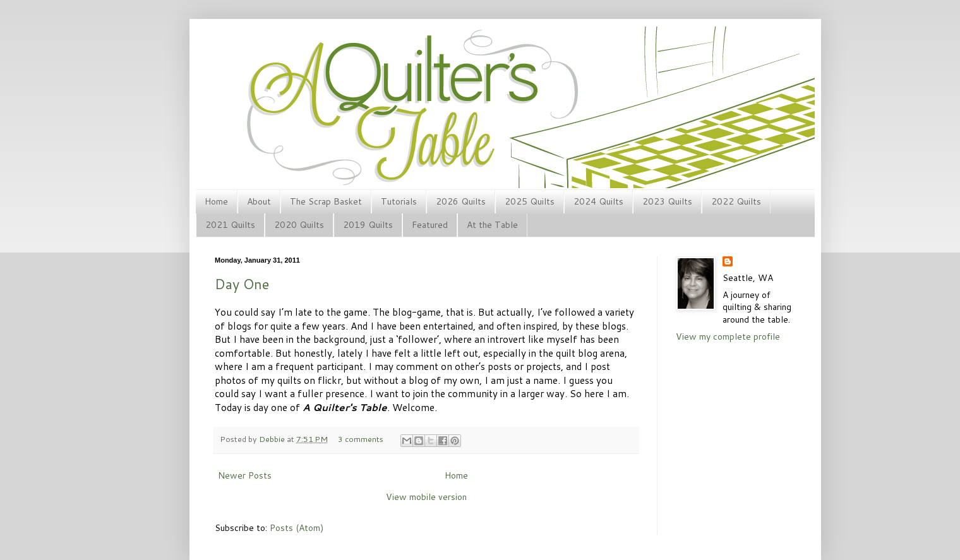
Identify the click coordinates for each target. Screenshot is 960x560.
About (259, 201)
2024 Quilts (598, 201)
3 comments (361, 439)
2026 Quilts (461, 201)
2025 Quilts (530, 201)
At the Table (492, 225)
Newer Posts (245, 475)
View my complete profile (728, 337)
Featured (430, 225)
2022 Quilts (736, 201)
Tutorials (399, 201)
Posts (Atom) (297, 528)
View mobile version (426, 497)
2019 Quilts (368, 225)
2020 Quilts (299, 225)
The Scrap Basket (326, 201)
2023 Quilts (667, 201)
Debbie (273, 439)
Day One (242, 284)
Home (216, 201)
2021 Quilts (230, 225)
